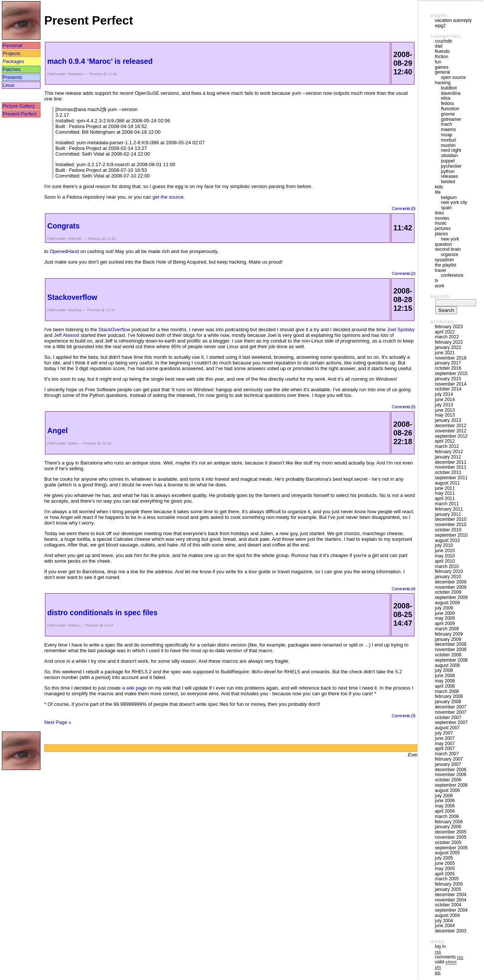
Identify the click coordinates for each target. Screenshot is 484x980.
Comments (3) (403, 715)
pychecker (451, 166)
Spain (72, 443)
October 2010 (448, 530)
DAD (439, 46)
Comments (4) (403, 589)
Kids (439, 187)
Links (439, 213)
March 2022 (447, 337)
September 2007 (451, 722)
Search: (441, 296)
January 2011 (448, 514)
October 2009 (448, 592)
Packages (13, 61)
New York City (454, 202)
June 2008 (445, 676)
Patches (12, 69)
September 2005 (451, 848)
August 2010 (447, 540)
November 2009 (451, 587)
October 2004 (448, 905)
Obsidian (449, 156)
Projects (12, 53)
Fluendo (442, 51)
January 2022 (448, 347)
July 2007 (444, 733)
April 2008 (445, 686)
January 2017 (448, 363)
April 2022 (445, 332)
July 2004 (444, 921)
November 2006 (451, 775)
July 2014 (444, 394)
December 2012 (451, 426)
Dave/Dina (451, 93)
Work (440, 286)
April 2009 (445, 623)
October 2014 (448, 389)
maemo (448, 130)
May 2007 (445, 744)
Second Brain (448, 249)
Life (438, 192)
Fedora (74, 625)
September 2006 (451, 785)
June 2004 (445, 926)
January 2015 (448, 379)
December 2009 (451, 582)
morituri (448, 140)
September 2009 (451, 597)
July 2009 (444, 608)
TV (437, 281)
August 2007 (447, 728)
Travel (440, 270)
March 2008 (447, 691)
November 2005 (451, 837)
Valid (446, 962)
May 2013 (445, 415)
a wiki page (134, 688)
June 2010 (445, 551)
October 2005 (448, 843)
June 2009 (445, 613)
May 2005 (445, 869)
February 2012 (449, 452)
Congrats (64, 226)
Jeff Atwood (66, 335)
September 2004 (451, 910)
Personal (12, 46)
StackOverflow (114, 329)
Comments (449, 957)
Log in (440, 946)
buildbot (449, 88)
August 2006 (447, 790)
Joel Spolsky (401, 329)
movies (442, 218)
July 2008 (444, 670)
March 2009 (447, 629)
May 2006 (445, 806)
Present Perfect (20, 114)
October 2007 (448, 718)
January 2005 (448, 889)
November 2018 (451, 358)
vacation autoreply (453, 20)
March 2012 (447, 446)
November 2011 (451, 467)
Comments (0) (403, 208)
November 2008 (451, 650)
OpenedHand (64, 251)
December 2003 (451, 931)
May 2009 (445, 618)
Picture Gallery (19, 106)
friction (441, 57)
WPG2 (440, 26)
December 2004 (451, 895)
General (442, 72)
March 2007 (447, 754)
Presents (12, 77)
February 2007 (449, 759)
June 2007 (445, 738)
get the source (168, 197)
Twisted (448, 182)
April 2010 (445, 561)
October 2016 (448, 368)
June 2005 (445, 863)
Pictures (443, 228)
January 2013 (448, 420)
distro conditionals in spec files (102, 613)
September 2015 (451, 373)
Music (441, 223)
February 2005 (449, 884)
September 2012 (451, 436)
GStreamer (451, 119)
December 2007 (451, 707)
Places (441, 234)
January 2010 (448, 577)
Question (443, 244)
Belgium (449, 198)
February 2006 (449, 822)
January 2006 (448, 827)
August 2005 (447, 853)
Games (442, 67)
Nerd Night (451, 150)
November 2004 (451, 900)
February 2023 (449, 327)
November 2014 (451, 384)
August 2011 (447, 483)
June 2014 (445, 400)
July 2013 (444, 405)
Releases (75, 74)
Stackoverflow (72, 297)
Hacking (74, 310)
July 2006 (444, 796)
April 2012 (445, 441)
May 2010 (445, 556)
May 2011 (445, 493)
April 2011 (445, 498)
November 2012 (451, 431)
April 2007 (445, 749)
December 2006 (451, 770)
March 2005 (447, 879)
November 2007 (451, 712)
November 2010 (451, 525)
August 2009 (447, 603)
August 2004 (447, 915)
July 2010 (444, 545)
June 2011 (445, 488)
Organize (450, 255)
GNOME (75, 238)
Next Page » (58, 722)
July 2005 (444, 858)
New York (450, 239)
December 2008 (451, 644)
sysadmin (444, 260)
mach (446, 124)
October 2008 (448, 655)
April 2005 (445, 874)
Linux (9, 85)
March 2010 (447, 566)
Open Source (453, 77)
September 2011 (451, 478)
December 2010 (451, 519)
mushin (448, 145)
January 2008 (448, 702)
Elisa (446, 98)
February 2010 (449, 571)
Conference (452, 275)
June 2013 (445, 410)
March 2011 (447, 504)
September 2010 (451, 535)
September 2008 (451, 660)
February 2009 (449, 634)
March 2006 (447, 816)
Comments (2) (403, 273)
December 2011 (451, 462)
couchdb (443, 41)
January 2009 (448, 639)
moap (447, 135)
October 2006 (448, 780)
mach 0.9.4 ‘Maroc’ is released (100, 61)
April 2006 (445, 811)
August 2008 (447, 665)
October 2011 (448, 472)
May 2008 (445, 681)
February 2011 (449, 509)
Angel (57, 431)
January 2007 (448, 764)
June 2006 (445, 801)
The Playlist (446, 265)
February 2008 (449, 696)
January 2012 (448, 457)
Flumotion (450, 109)
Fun (438, 62)
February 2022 (449, 342)
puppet (448, 161)
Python (448, 171)
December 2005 (451, 832)
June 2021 (445, 353)
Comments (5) (403, 407)
